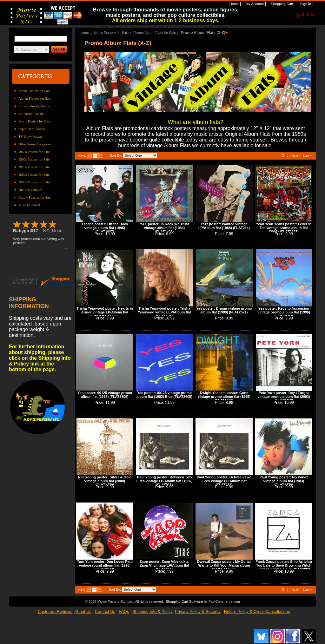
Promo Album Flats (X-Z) (203, 33)
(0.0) (308, 15)
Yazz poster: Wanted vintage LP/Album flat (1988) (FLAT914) (224, 226)
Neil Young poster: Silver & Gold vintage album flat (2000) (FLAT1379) (105, 481)
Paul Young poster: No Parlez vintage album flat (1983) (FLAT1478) (284, 481)
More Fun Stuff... (31, 205)
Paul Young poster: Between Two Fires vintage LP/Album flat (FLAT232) (224, 481)
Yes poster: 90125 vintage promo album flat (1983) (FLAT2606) (105, 395)
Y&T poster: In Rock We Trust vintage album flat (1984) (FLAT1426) (164, 228)
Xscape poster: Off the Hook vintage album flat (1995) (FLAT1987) (105, 228)
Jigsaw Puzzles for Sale (35, 197)
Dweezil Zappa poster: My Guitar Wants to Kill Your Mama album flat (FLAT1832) (224, 565)
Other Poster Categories (35, 144)
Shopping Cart (281, 4)
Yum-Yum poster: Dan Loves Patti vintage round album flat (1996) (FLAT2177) (105, 565)
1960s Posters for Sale (34, 159)
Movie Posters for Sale (34, 91)
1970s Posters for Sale (34, 167)
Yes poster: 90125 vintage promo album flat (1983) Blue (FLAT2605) (164, 395)
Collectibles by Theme (34, 106)
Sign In (305, 4)
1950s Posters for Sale (34, 152)
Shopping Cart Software (184, 601)
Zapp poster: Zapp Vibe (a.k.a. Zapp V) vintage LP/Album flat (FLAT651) (164, 565)
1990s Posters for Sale (34, 182)
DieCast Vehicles (30, 190)
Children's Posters (31, 114)
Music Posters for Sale (34, 121)
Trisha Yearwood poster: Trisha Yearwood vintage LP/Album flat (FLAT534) (164, 312)
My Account (254, 4)
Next (296, 155)
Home (234, 4)
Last (308, 155)
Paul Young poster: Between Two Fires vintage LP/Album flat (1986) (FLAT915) (165, 481)
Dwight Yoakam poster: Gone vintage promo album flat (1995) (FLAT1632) (224, 397)
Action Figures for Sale (35, 98)
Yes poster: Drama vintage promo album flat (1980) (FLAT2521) (224, 310)
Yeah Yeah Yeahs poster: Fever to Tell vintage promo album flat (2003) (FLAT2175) (284, 228)
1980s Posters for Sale (34, 174)
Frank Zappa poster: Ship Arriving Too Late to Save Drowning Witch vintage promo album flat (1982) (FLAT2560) (284, 567)
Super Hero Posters (32, 129)
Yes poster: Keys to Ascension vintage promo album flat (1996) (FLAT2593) (284, 312)
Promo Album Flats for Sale (155, 33)
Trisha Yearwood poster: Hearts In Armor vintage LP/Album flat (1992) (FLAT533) (105, 312)
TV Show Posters (31, 136)
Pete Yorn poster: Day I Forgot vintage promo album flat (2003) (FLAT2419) (284, 397)
